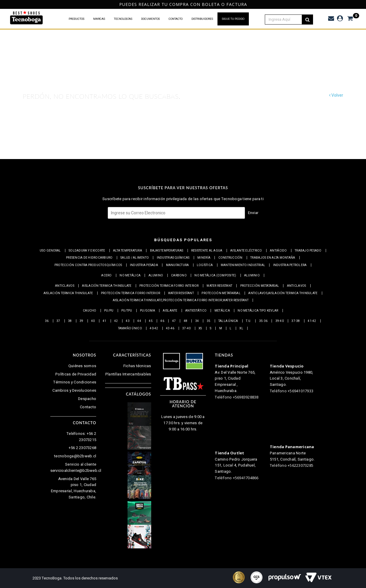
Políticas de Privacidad (76, 374)
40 (93, 321)
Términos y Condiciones (75, 382)
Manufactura (178, 265)
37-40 (186, 328)
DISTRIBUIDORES (202, 19)
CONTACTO (176, 19)
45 (151, 321)
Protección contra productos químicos (88, 265)
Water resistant (219, 286)
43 (128, 321)
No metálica (130, 276)
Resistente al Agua (207, 251)
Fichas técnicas (137, 366)
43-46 (170, 328)
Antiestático (196, 311)
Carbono (179, 276)
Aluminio (252, 276)
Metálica (222, 311)
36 (47, 321)
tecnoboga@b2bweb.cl (75, 456)
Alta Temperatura (128, 251)
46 (162, 321)
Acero (106, 276)
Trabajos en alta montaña (273, 258)
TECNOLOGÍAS (123, 19)
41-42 (312, 321)
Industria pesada (144, 265)
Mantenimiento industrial (243, 265)
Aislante (170, 311)
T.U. (249, 321)
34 (197, 321)
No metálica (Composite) (215, 276)
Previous (4, 5)
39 (82, 321)
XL (241, 328)
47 (174, 321)
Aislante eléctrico (246, 251)
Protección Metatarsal (260, 286)
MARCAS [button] (99, 19)
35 (209, 321)
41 (105, 321)
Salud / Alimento (135, 258)
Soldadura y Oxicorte (87, 251)
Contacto (88, 407)
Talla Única (228, 321)
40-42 (154, 328)
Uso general (50, 251)
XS (200, 328)
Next (361, 5)
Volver (336, 95)
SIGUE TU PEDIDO (233, 19)
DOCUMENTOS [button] (150, 19)
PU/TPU (127, 311)
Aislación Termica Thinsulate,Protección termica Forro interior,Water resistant (181, 300)
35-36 (263, 321)
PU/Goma (147, 311)
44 (139, 321)
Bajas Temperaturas (167, 251)
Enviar (253, 213)
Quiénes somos (82, 366)
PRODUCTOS (76, 19)
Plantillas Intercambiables (128, 374)
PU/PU (109, 311)
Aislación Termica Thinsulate (107, 286)
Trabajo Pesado (308, 251)
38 (70, 321)
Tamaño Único (130, 328)
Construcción (230, 258)
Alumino (156, 276)
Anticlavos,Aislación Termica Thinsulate (283, 293)
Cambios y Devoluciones (74, 390)
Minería (204, 258)
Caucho (90, 311)
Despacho (87, 399)
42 (116, 321)
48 (186, 321)
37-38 (296, 321)
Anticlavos (65, 286)
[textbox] (287, 20)
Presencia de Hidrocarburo (89, 258)
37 (58, 321)
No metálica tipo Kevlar (258, 311)
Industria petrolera (290, 265)
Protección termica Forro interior (169, 286)
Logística (205, 265)
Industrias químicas (173, 258)
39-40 (280, 321)
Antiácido (278, 251)
